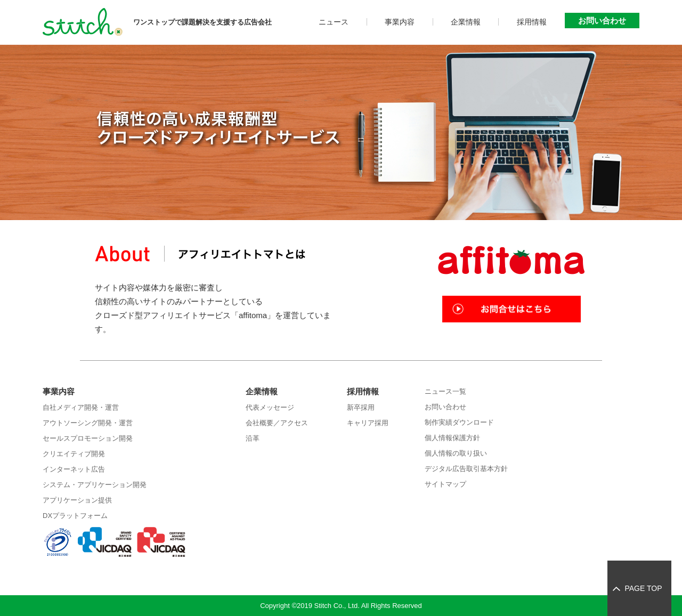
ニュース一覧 (445, 391)
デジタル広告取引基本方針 (466, 469)
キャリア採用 (368, 423)
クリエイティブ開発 (74, 454)
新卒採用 (361, 407)
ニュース (334, 22)
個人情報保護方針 (452, 438)
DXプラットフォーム (75, 516)
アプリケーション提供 (77, 500)
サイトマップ (445, 484)
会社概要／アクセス (277, 423)
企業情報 (466, 22)
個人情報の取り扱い (456, 453)
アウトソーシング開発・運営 (88, 423)
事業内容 (400, 22)
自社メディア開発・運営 (81, 407)
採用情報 (532, 22)
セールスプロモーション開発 (88, 438)
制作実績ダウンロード (459, 422)
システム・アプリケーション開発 (95, 485)
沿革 (253, 438)
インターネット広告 (74, 469)
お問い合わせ (602, 21)
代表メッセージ (270, 407)
